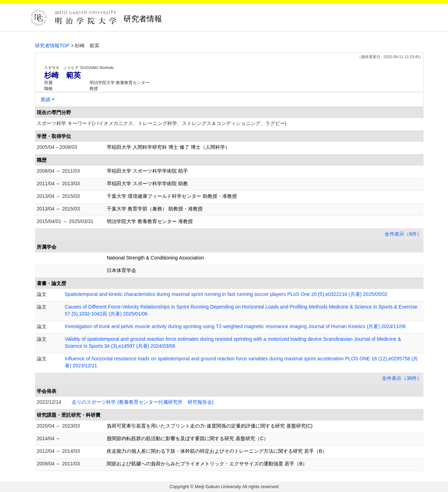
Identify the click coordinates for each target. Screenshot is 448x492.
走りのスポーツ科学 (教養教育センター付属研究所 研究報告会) (143, 402)
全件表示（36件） (402, 378)
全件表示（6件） (403, 234)
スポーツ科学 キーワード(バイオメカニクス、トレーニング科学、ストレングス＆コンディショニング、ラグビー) (162, 123)
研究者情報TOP (52, 46)
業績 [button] (45, 99)
